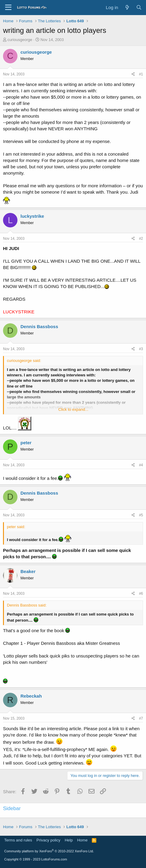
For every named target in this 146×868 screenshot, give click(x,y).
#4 (141, 465)
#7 (141, 718)
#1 (141, 74)
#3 (141, 349)
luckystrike (32, 216)
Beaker (28, 571)
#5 (141, 515)
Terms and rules (18, 840)
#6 (141, 594)
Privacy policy (48, 840)
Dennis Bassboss (39, 326)
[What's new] (127, 7)
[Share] (133, 74)
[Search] (139, 7)
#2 (141, 239)
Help (69, 840)
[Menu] (8, 8)
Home (82, 840)
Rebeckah (31, 696)
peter (26, 443)
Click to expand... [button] (73, 409)
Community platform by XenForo (49, 851)
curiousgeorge (20, 40)
